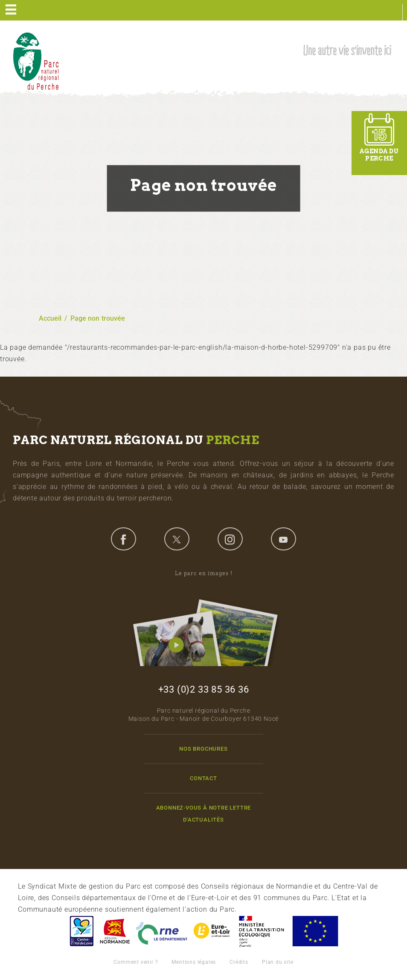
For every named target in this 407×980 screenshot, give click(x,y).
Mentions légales (194, 962)
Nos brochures (203, 749)
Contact (203, 778)
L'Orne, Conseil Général (162, 931)
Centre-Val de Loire (81, 931)
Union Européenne (315, 931)
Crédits (239, 962)
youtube (283, 539)
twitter (177, 539)
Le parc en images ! (203, 618)
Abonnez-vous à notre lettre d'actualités (204, 813)
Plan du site (278, 962)
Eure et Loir (212, 931)
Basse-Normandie (115, 931)
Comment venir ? (136, 962)
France (262, 931)
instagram (230, 539)
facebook (123, 539)
